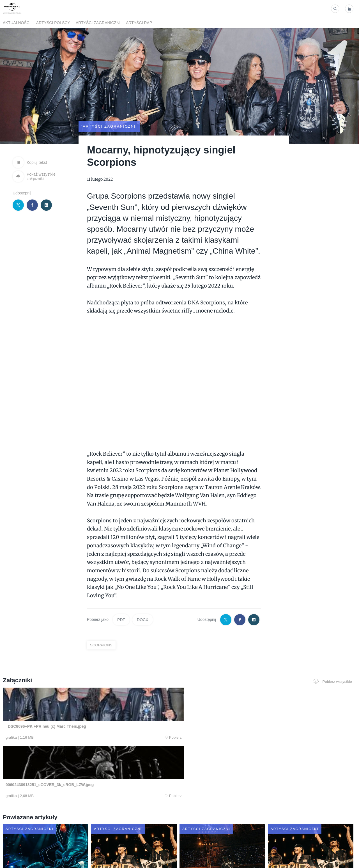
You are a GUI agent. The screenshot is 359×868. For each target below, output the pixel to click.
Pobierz (77, 722)
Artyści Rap (139, 23)
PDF (121, 604)
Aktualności (17, 23)
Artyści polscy (53, 23)
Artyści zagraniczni (98, 23)
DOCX (142, 604)
